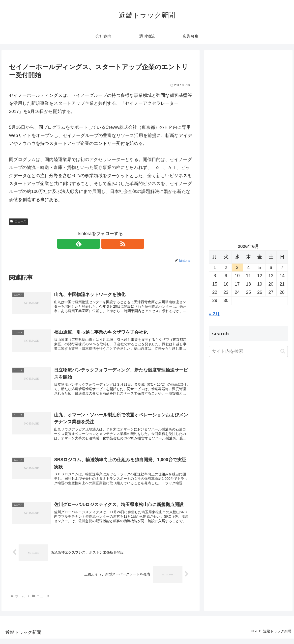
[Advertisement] (248, 102)
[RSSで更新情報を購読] (106, 244)
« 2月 (214, 314)
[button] (283, 351)
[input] (248, 351)
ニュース (18, 221)
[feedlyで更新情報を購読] (95, 244)
